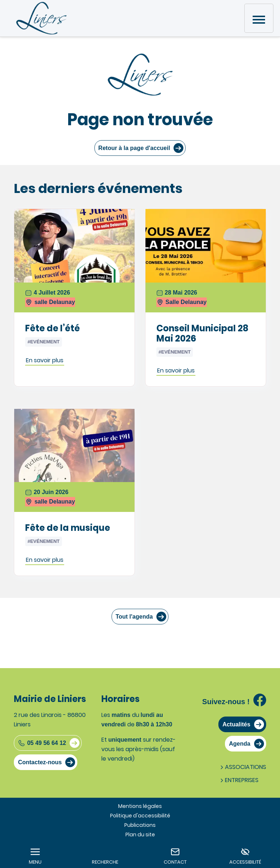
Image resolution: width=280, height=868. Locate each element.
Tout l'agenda (134, 617)
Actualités (236, 724)
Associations (242, 767)
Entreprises (239, 780)
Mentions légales (140, 806)
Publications (140, 825)
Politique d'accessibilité (140, 816)
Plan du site (140, 835)
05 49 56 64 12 (42, 743)
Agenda (240, 744)
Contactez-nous (40, 762)
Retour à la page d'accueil (134, 148)
